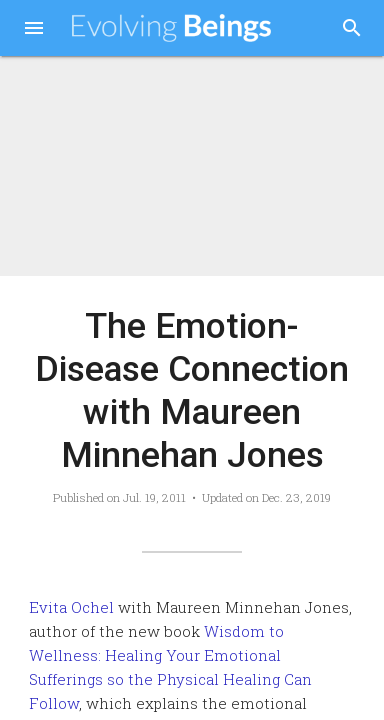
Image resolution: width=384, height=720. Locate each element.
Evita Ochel (71, 607)
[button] (34, 30)
